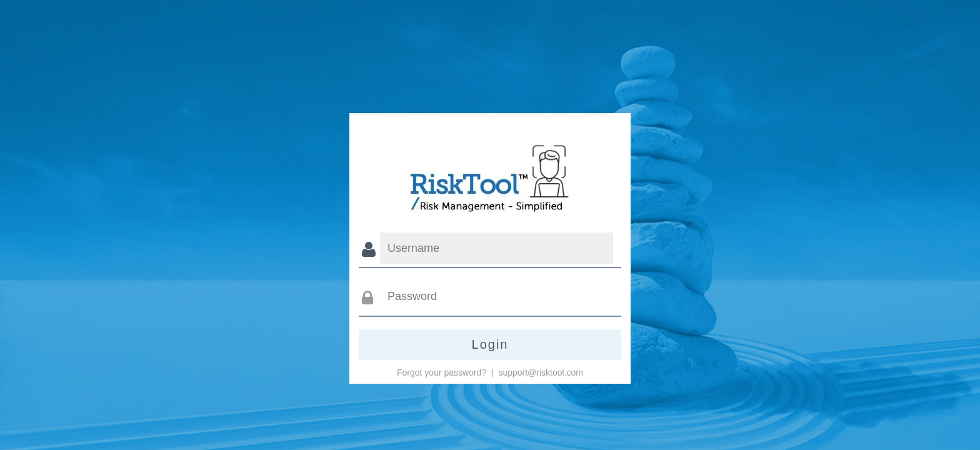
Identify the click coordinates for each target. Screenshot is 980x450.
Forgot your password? (442, 372)
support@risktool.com (541, 372)
